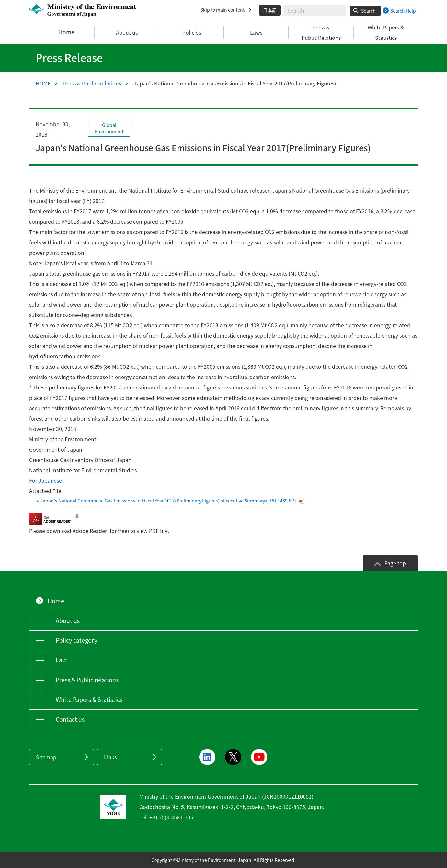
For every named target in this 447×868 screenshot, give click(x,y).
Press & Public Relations (92, 83)
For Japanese (46, 480)
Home (62, 32)
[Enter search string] (315, 11)
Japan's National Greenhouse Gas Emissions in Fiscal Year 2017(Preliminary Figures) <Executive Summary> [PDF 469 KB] (168, 501)
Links (110, 757)
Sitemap (46, 757)
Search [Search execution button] (368, 11)
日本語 (270, 10)
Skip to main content (223, 10)
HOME (43, 83)
